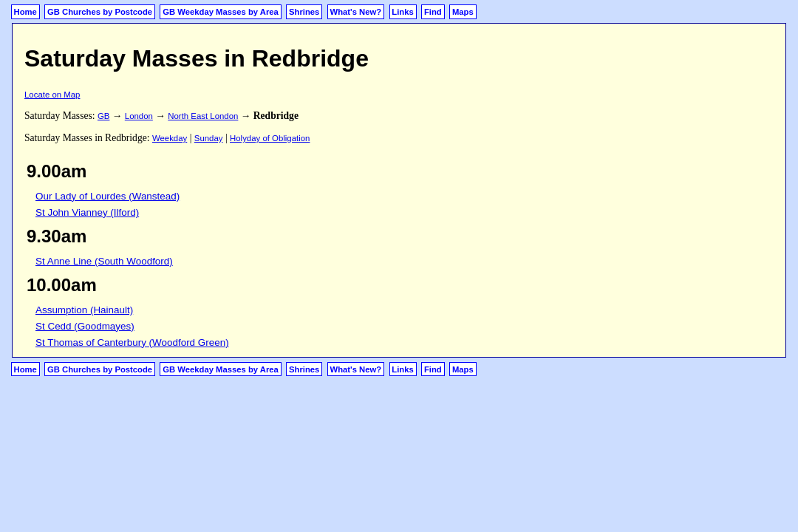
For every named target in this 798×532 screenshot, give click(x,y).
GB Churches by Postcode (100, 12)
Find (433, 12)
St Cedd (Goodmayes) (85, 326)
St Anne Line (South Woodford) (104, 261)
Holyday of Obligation (270, 138)
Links (402, 12)
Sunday (209, 138)
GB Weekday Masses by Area (221, 12)
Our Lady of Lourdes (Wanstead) (108, 196)
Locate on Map (52, 95)
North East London (203, 116)
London (139, 116)
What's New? (356, 12)
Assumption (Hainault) (84, 310)
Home (25, 12)
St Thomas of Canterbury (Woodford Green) (132, 342)
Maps (463, 12)
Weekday (170, 138)
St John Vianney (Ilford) (87, 212)
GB (103, 116)
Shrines (304, 12)
